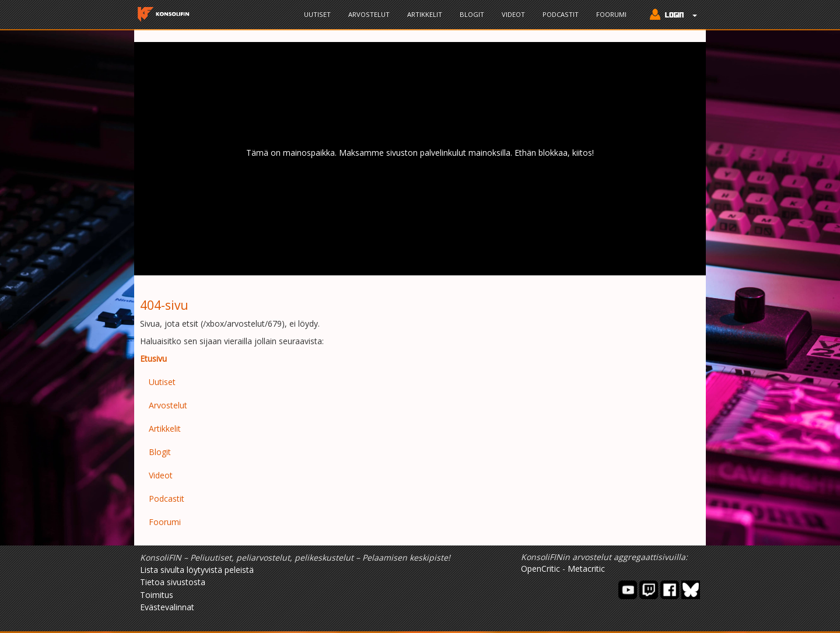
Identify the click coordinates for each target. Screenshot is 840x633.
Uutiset (317, 14)
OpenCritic (540, 569)
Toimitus (157, 595)
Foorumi (611, 14)
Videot (513, 14)
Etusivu (153, 359)
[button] (671, 16)
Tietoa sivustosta (173, 582)
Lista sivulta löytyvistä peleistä (197, 570)
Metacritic (586, 569)
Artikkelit (425, 14)
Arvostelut (369, 14)
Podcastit (561, 14)
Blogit (472, 14)
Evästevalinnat (167, 607)
